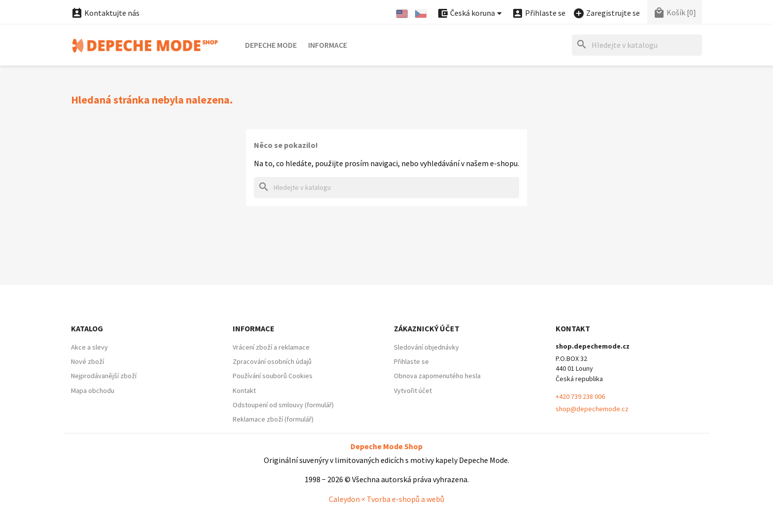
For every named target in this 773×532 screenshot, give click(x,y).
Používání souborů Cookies (273, 376)
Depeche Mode (271, 45)
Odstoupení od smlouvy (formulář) (283, 405)
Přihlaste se (411, 361)
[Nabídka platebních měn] (471, 14)
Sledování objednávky (426, 347)
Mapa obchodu (93, 390)
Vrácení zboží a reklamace (271, 347)
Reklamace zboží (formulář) (273, 419)
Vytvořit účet (413, 390)
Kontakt (244, 390)
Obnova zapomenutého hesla (437, 376)
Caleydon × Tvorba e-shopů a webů (386, 499)
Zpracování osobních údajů (272, 361)
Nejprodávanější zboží (104, 376)
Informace (328, 45)
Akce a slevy (89, 347)
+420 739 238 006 (580, 396)
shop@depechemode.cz (592, 409)
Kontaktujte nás (105, 13)
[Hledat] (637, 45)
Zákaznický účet (427, 328)
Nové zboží (88, 361)
